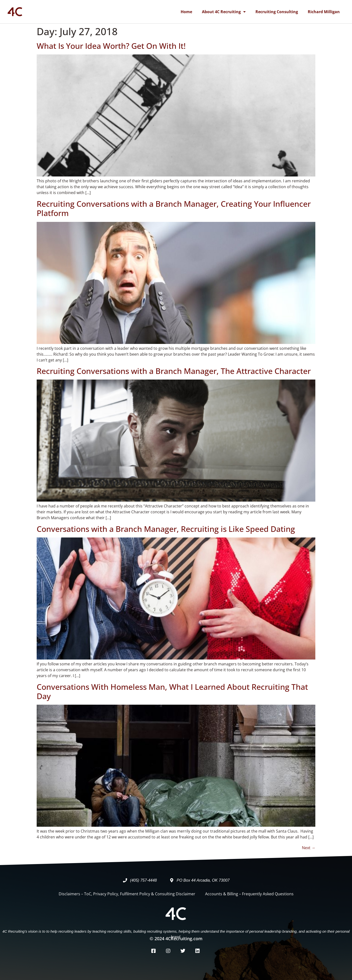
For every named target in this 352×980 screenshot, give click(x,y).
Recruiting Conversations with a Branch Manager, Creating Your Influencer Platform (174, 208)
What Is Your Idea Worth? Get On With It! (111, 46)
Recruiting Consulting (277, 12)
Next (309, 848)
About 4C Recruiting (224, 12)
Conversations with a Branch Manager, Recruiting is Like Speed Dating (166, 529)
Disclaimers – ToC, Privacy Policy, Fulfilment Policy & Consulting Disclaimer (127, 894)
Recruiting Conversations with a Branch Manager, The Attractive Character (174, 371)
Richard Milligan (324, 12)
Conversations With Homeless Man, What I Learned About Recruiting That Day (172, 691)
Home (186, 12)
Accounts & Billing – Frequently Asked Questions (249, 894)
